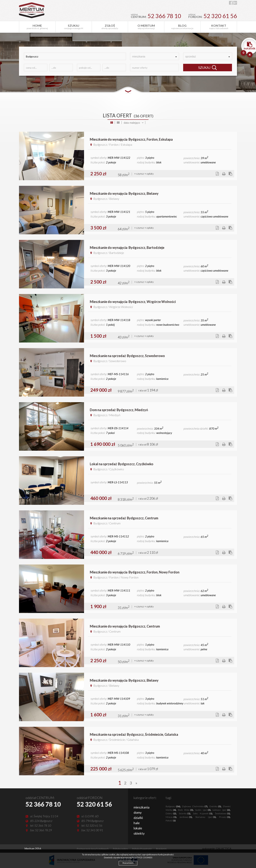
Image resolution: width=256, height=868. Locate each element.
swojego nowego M (74, 27)
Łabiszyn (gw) (221, 810)
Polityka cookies (120, 849)
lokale (138, 828)
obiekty (139, 833)
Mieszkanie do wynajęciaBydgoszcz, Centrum (125, 626)
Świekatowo (222, 813)
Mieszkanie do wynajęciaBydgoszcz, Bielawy (124, 193)
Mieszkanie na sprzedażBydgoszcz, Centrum (124, 518)
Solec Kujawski (203, 813)
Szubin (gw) (203, 810)
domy (138, 812)
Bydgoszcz (173, 806)
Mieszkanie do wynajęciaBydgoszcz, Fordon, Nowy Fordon (135, 572)
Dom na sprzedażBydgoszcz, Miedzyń (119, 410)
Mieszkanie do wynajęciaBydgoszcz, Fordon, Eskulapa (131, 139)
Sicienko (185, 813)
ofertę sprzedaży (110, 27)
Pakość (171, 821)
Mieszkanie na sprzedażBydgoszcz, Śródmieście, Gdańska (134, 734)
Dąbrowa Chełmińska (195, 806)
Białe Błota (185, 810)
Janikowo (186, 817)
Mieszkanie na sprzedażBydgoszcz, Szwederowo (127, 356)
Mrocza (171, 817)
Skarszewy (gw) (206, 817)
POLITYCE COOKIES (142, 857)
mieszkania (142, 807)
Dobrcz (171, 813)
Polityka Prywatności (142, 849)
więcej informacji (146, 27)
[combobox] (154, 56)
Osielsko (215, 806)
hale (137, 823)
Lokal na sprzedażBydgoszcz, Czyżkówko (122, 464)
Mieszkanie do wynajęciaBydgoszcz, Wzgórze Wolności (133, 302)
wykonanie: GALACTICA (217, 849)
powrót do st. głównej (37, 27)
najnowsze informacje (182, 27)
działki (138, 818)
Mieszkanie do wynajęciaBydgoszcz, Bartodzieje (127, 248)
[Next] (136, 783)
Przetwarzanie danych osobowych (93, 849)
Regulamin (161, 849)
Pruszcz (225, 817)
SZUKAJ (208, 68)
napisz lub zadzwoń (219, 27)
